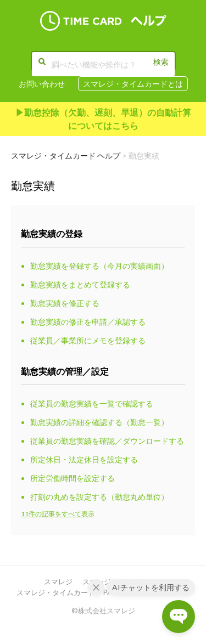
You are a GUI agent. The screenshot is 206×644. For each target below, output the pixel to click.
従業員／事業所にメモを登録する (88, 340)
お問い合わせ (42, 84)
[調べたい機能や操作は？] (103, 64)
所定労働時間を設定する (73, 478)
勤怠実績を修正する (65, 303)
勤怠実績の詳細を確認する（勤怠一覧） (99, 422)
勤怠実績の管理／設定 (65, 371)
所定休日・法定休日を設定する (84, 459)
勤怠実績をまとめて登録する (80, 284)
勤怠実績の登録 (52, 233)
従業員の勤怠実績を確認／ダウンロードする (107, 441)
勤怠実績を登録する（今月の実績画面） (99, 266)
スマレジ (58, 581)
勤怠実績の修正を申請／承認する (88, 322)
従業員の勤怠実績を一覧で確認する (92, 403)
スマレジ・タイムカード (56, 592)
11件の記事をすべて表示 (58, 514)
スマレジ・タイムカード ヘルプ (66, 156)
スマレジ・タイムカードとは (133, 84)
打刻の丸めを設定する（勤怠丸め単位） (99, 497)
